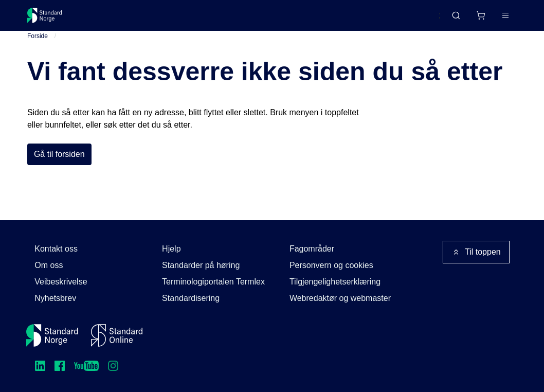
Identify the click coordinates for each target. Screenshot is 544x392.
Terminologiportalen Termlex (213, 282)
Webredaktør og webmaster (340, 298)
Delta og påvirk (179, 19)
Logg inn (492, 19)
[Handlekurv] (450, 20)
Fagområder (312, 249)
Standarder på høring (201, 265)
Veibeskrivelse (61, 282)
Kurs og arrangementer (265, 19)
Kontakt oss (56, 249)
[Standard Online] (117, 335)
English (408, 20)
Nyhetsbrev (55, 298)
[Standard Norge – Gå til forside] (51, 20)
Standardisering (191, 298)
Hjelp (171, 249)
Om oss (49, 265)
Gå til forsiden (59, 164)
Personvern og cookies (331, 265)
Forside (38, 46)
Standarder (114, 19)
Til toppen (476, 252)
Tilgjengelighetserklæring (335, 282)
